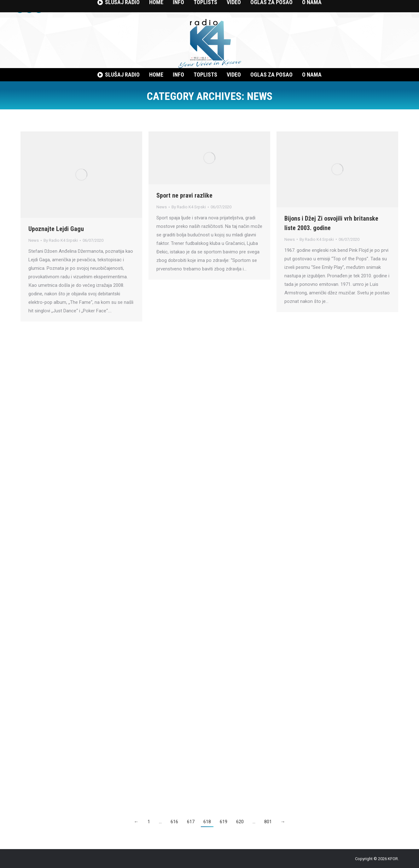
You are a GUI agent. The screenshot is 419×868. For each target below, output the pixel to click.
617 (191, 822)
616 (174, 822)
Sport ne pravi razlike (184, 195)
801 (268, 822)
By (61, 240)
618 (207, 822)
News (34, 240)
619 (224, 822)
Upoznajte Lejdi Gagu (56, 229)
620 (240, 822)
